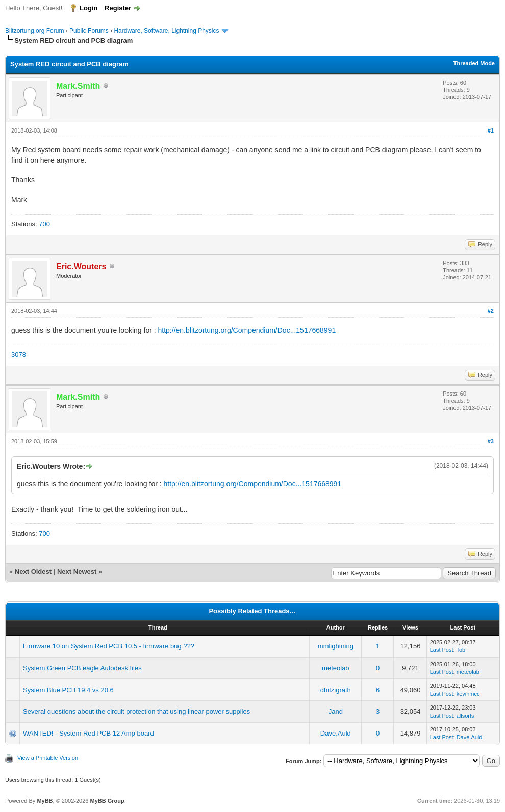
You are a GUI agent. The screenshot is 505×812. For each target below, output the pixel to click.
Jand (336, 711)
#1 (491, 130)
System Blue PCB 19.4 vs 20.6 (68, 690)
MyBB (45, 801)
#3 (491, 441)
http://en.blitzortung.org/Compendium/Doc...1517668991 (247, 330)
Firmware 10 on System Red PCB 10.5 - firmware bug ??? (109, 646)
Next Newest (77, 572)
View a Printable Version (48, 758)
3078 (19, 355)
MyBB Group (107, 801)
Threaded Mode (474, 63)
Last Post (442, 650)
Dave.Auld (336, 733)
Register (118, 8)
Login (89, 8)
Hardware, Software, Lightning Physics (166, 31)
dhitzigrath (336, 690)
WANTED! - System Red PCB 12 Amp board (89, 733)
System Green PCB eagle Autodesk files (82, 668)
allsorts (465, 716)
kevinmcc (468, 694)
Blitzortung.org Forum (34, 31)
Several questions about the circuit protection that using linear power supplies (136, 711)
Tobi (461, 650)
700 (44, 224)
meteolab (335, 668)
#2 (491, 311)
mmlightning (336, 646)
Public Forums (89, 31)
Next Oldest (33, 572)
